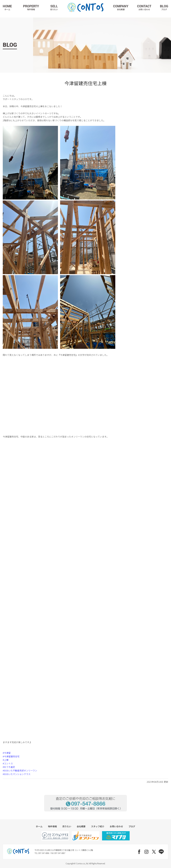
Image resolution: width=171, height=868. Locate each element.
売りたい (67, 826)
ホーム (39, 826)
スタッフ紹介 (98, 826)
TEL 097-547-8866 (42, 853)
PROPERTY (31, 7)
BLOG (164, 7)
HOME (7, 7)
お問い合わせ (116, 826)
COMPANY (121, 7)
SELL (54, 7)
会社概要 (81, 826)
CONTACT (144, 7)
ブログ (132, 826)
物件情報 (52, 826)
